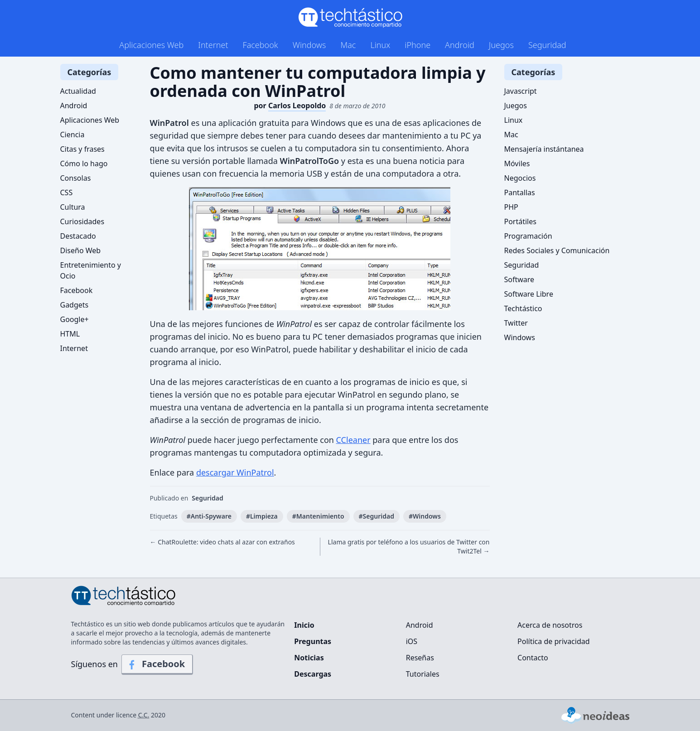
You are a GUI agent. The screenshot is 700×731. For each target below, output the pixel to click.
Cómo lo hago (84, 164)
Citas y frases (82, 149)
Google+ (75, 319)
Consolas (76, 178)
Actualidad (78, 91)
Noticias (309, 658)
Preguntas (313, 641)
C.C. (144, 715)
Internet (213, 45)
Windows (309, 45)
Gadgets (75, 305)
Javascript (521, 91)
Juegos (501, 45)
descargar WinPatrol (235, 472)
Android (460, 45)
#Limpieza (262, 516)
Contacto (533, 658)
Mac (348, 45)
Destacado (78, 236)
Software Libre (529, 294)
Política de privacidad (554, 641)
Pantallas (520, 192)
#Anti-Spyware (209, 516)
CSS (67, 192)
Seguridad (547, 45)
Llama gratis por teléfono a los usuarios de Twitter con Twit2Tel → (409, 546)
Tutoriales (423, 674)
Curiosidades (82, 221)
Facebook (261, 45)
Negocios (520, 178)
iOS (412, 641)
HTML (70, 334)
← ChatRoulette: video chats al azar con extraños (222, 542)
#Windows (425, 516)
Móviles (517, 164)
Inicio (304, 625)
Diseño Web (81, 250)
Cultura (73, 207)
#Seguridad (377, 516)
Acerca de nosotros (550, 625)
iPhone (418, 45)
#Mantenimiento (318, 516)
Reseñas (420, 658)
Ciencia (72, 135)
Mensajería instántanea (544, 149)
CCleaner (353, 440)
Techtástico (523, 308)
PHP (511, 207)
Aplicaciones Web (151, 45)
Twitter (516, 323)
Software (519, 279)
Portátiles (520, 221)
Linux (380, 45)
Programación (528, 236)
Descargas (313, 674)
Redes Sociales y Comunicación (557, 250)
